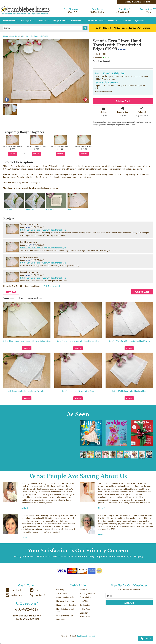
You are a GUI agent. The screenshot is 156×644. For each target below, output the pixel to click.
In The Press (85, 609)
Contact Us (39, 595)
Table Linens (43, 21)
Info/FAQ (84, 601)
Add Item (12, 154)
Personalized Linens (96, 21)
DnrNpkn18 (35, 202)
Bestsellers (84, 613)
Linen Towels (77, 21)
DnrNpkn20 (14, 202)
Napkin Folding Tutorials (66, 605)
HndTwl (77, 202)
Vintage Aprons (60, 21)
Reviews (11, 292)
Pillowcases (113, 21)
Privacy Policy (85, 597)
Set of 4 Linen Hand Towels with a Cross (78, 391)
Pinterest (38, 590)
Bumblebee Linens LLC (86, 636)
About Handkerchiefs (65, 597)
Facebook (14, 590)
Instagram (14, 595)
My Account (128, 2)
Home (6, 36)
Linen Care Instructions (66, 601)
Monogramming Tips (65, 615)
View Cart (138, 2)
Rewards (146, 638)
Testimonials (85, 605)
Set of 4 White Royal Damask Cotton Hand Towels (129, 341)
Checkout (146, 2)
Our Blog (60, 590)
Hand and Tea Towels (31, 36)
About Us (84, 590)
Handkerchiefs (10, 21)
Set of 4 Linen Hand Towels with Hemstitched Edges (78, 341)
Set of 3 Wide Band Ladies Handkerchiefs (129, 391)
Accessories (126, 21)
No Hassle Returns (106, 83)
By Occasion (140, 21)
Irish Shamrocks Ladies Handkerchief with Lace (27, 391)
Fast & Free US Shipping (110, 74)
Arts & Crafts (62, 593)
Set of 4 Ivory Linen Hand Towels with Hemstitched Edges (27, 341)
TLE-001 (44, 36)
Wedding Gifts (27, 21)
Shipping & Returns (88, 593)
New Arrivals (85, 617)
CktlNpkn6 (56, 202)
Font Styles (61, 619)
